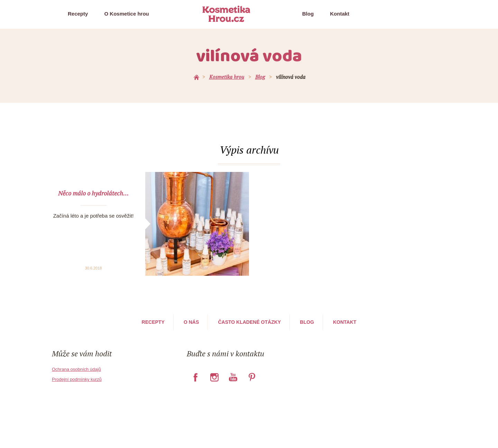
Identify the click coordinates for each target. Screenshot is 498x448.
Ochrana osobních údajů (76, 369)
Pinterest (252, 377)
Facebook (195, 377)
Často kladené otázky (249, 322)
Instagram (214, 377)
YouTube (233, 377)
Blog (308, 14)
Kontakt (340, 14)
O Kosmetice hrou (127, 14)
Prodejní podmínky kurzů (77, 379)
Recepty (78, 14)
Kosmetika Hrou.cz (226, 14)
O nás (191, 322)
